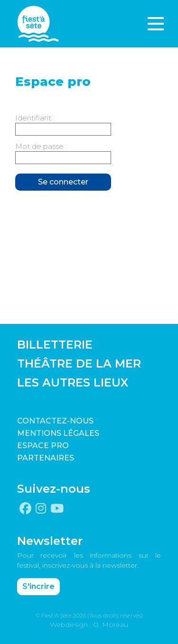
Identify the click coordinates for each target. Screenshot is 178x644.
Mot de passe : (41, 146)
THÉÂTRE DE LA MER (79, 363)
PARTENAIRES (46, 458)
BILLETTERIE (55, 345)
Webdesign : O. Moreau (89, 625)
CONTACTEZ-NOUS (55, 421)
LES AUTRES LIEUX (73, 382)
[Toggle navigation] (156, 24)
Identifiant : (35, 118)
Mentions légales (58, 433)
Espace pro (43, 446)
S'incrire (38, 586)
